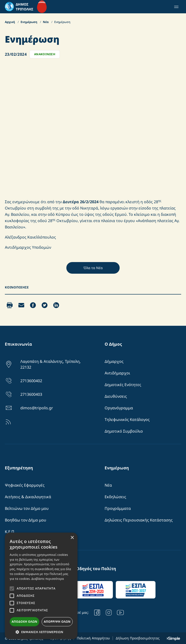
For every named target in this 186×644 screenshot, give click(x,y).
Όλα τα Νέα (93, 268)
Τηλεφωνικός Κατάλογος (127, 419)
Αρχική (10, 22)
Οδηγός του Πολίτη (96, 569)
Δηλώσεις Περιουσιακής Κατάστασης (139, 520)
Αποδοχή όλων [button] (24, 622)
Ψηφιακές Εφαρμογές (25, 485)
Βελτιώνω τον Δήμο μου (27, 508)
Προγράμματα (118, 508)
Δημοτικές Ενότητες (123, 385)
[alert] (41, 586)
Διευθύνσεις (116, 396)
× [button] (72, 538)
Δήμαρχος (114, 361)
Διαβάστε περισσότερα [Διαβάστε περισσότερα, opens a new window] (48, 579)
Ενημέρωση (29, 22)
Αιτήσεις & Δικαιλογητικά (28, 497)
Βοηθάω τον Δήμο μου (26, 520)
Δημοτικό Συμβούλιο (124, 431)
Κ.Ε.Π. (10, 532)
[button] (41, 632)
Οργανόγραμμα (119, 408)
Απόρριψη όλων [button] (57, 622)
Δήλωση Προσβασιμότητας (138, 638)
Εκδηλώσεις (115, 497)
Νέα (46, 22)
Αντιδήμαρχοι (117, 373)
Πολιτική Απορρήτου (93, 638)
